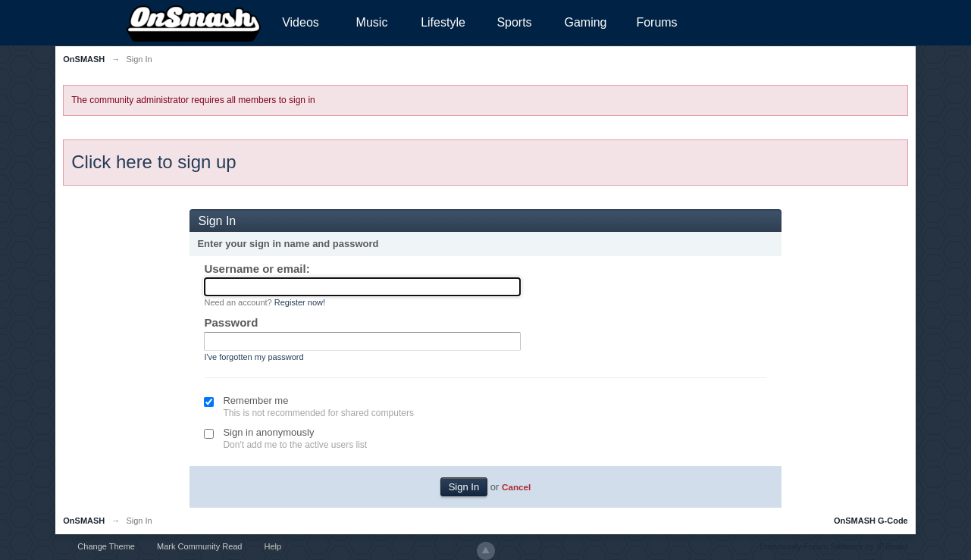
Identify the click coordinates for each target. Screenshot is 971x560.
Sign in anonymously (268, 432)
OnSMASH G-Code (871, 521)
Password (231, 322)
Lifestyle (443, 22)
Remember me (255, 400)
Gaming (585, 22)
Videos (301, 22)
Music (372, 22)
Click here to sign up (153, 162)
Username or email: (257, 269)
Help (273, 546)
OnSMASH (84, 521)
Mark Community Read (199, 546)
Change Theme (106, 546)
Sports (514, 22)
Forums (656, 22)
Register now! (300, 302)
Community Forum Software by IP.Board (834, 546)
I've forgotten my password (254, 357)
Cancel (516, 487)
